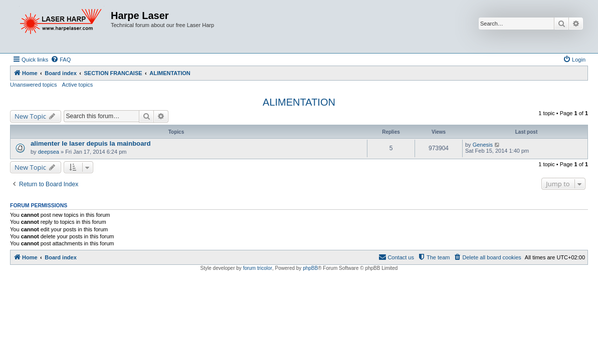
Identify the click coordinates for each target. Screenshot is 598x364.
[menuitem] (61, 60)
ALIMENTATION (299, 102)
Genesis (483, 145)
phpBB (310, 268)
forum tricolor (258, 268)
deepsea (49, 152)
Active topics (78, 85)
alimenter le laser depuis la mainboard (91, 143)
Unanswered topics (34, 85)
